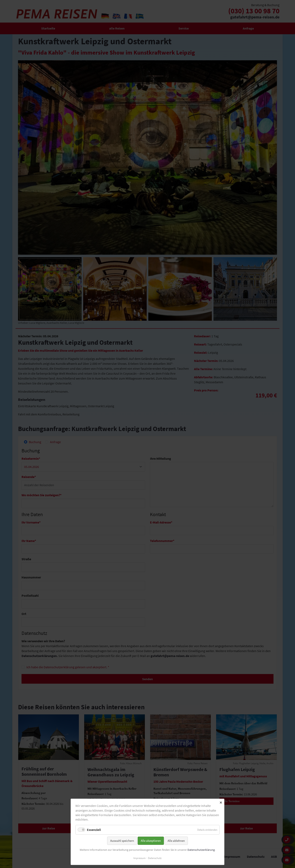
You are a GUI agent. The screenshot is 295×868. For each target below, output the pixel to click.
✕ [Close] (221, 803)
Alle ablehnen (176, 841)
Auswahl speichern (122, 841)
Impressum (140, 858)
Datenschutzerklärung (201, 850)
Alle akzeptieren (151, 841)
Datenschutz (155, 858)
